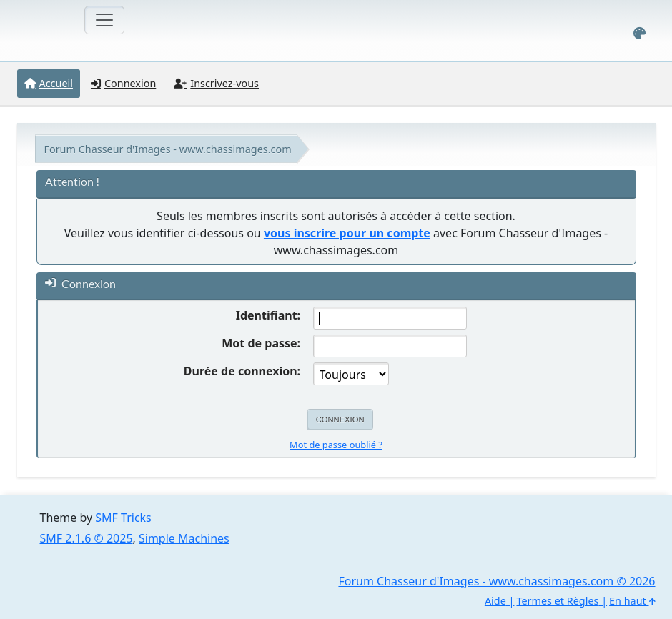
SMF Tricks (123, 518)
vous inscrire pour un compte (347, 233)
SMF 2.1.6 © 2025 (87, 538)
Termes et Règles (557, 601)
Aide (495, 601)
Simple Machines (184, 538)
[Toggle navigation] (104, 20)
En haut (632, 601)
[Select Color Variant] (639, 33)
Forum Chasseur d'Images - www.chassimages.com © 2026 (496, 581)
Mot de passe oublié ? (336, 445)
